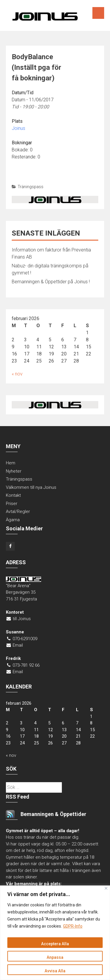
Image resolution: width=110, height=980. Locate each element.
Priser (12, 504)
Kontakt (13, 495)
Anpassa (55, 957)
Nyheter (14, 471)
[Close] (106, 888)
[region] (55, 933)
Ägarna (13, 520)
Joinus (18, 128)
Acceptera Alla (55, 944)
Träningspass (31, 187)
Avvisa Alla (55, 971)
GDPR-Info (73, 926)
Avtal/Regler (18, 511)
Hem (11, 463)
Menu (98, 13)
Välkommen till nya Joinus (31, 487)
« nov (17, 374)
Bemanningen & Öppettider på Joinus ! (51, 282)
